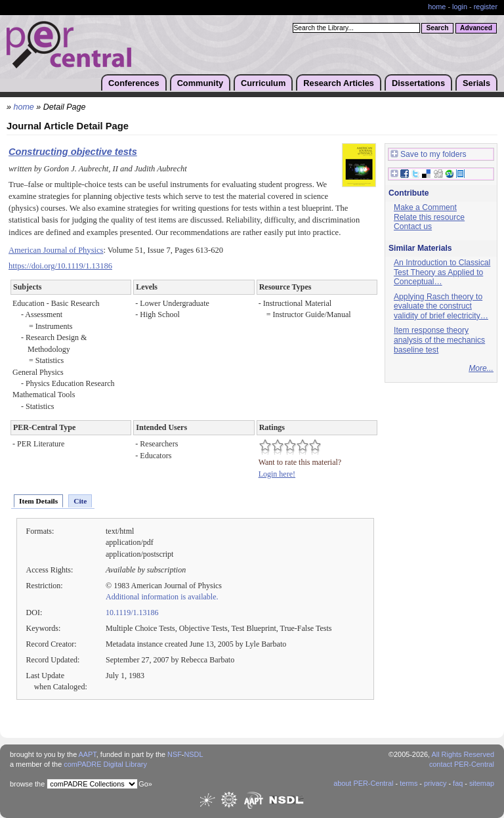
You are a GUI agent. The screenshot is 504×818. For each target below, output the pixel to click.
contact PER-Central (462, 764)
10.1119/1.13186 (132, 613)
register (486, 7)
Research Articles (339, 83)
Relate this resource (429, 217)
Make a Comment (425, 207)
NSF (175, 754)
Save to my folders (429, 155)
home (437, 7)
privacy (435, 783)
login (460, 7)
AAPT (88, 754)
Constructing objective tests (73, 152)
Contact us (413, 226)
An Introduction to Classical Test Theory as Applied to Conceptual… (442, 272)
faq (458, 783)
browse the (27, 784)
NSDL (193, 754)
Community (200, 83)
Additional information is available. (162, 597)
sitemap (482, 783)
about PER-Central (363, 783)
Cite (80, 501)
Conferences (134, 83)
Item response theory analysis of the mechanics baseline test (439, 340)
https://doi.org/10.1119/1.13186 (60, 266)
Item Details (38, 501)
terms (409, 783)
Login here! (277, 474)
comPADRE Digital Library (105, 764)
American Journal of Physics (56, 250)
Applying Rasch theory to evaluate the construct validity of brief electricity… (441, 306)
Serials (476, 83)
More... (481, 368)
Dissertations (418, 83)
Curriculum (263, 83)
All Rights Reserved (463, 754)
